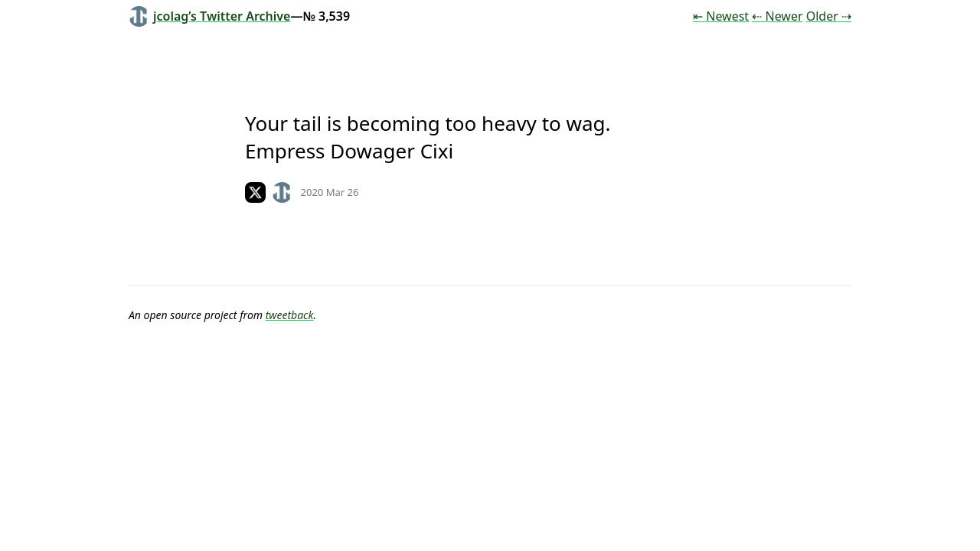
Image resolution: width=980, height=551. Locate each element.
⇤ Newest (721, 16)
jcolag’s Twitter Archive (209, 16)
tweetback (290, 315)
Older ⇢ (829, 16)
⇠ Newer (777, 16)
